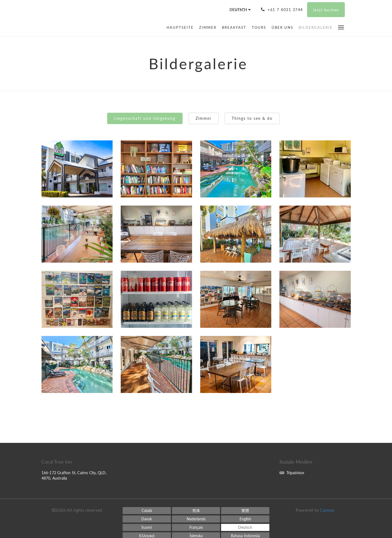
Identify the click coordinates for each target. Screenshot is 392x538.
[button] (341, 27)
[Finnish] (147, 527)
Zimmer (204, 118)
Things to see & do (252, 118)
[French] (196, 527)
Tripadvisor (292, 473)
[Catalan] (147, 511)
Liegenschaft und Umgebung (145, 118)
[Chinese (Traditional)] (245, 511)
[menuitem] (181, 27)
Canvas (327, 510)
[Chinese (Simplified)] (196, 511)
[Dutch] (196, 519)
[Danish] (147, 519)
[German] (245, 527)
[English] (245, 519)
